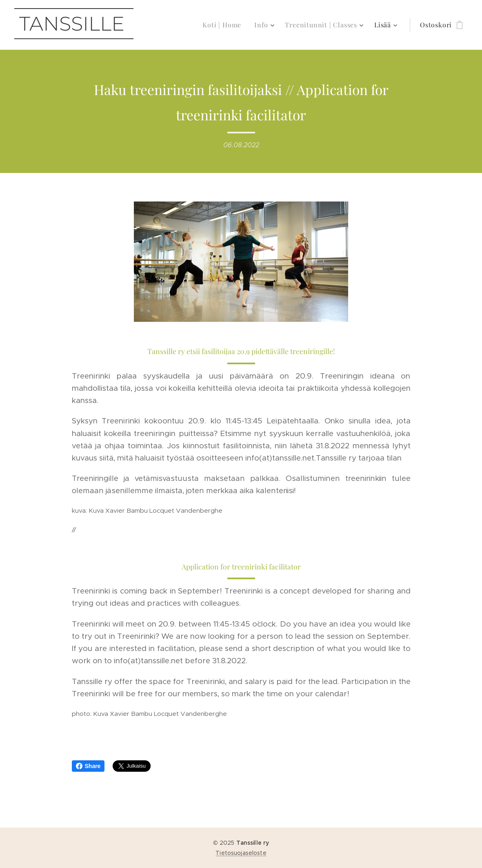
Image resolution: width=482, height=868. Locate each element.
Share (88, 766)
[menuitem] (224, 25)
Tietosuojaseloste (241, 853)
